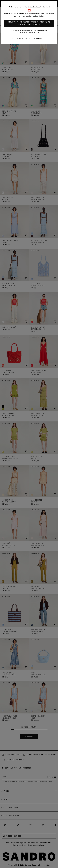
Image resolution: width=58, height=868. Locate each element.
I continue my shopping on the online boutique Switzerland (29, 32)
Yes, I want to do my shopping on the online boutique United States (29, 23)
